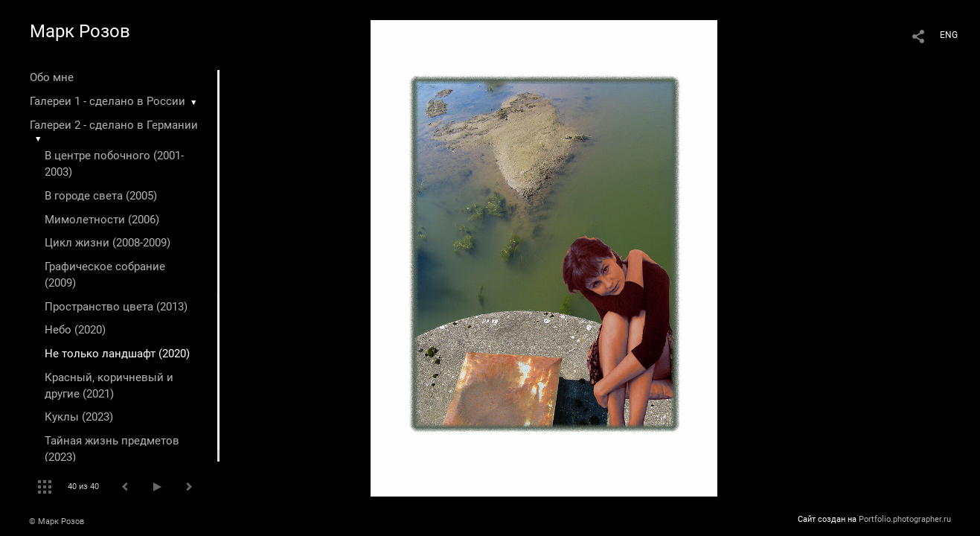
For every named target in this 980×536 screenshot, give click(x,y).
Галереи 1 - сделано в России (108, 101)
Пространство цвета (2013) (116, 307)
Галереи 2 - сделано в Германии (114, 125)
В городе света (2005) (101, 196)
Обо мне (52, 77)
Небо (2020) (75, 330)
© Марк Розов (57, 521)
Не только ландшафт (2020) (117, 354)
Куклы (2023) (79, 417)
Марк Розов (80, 31)
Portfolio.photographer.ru (905, 519)
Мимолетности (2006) (102, 220)
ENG (949, 35)
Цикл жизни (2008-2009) (108, 243)
